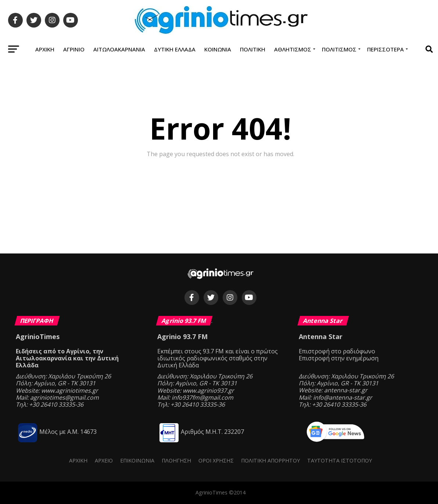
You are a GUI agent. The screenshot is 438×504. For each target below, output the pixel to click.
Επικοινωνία (137, 460)
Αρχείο (104, 460)
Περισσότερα (385, 49)
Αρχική (45, 49)
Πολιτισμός (339, 49)
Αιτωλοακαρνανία (119, 49)
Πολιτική (253, 49)
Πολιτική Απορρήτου (270, 460)
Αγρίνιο (74, 49)
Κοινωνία (218, 49)
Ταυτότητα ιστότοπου (340, 460)
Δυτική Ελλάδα (175, 49)
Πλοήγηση (176, 460)
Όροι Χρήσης (216, 460)
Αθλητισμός (293, 49)
